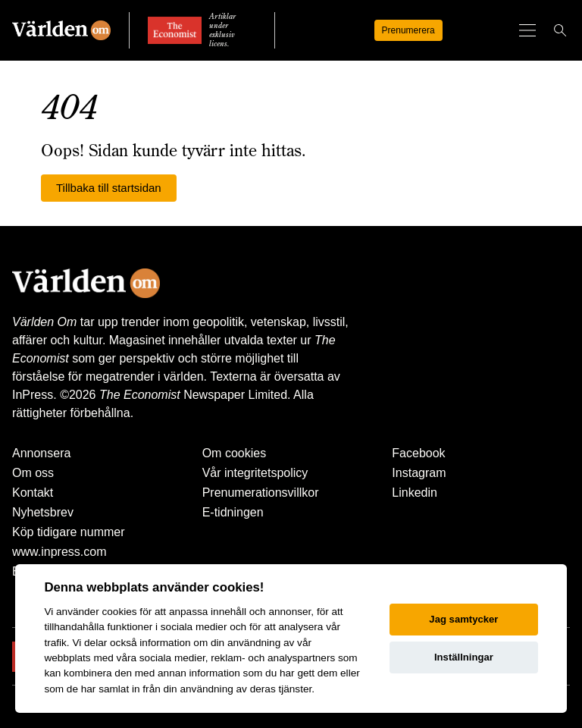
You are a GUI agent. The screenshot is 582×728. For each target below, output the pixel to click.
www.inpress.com (59, 552)
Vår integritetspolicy (255, 473)
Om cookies (234, 453)
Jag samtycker (463, 619)
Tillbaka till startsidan (109, 188)
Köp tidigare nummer (69, 532)
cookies (119, 612)
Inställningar (464, 657)
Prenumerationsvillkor (261, 493)
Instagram (419, 473)
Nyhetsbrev (43, 512)
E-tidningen (233, 512)
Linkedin (415, 493)
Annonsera (41, 453)
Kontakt (33, 493)
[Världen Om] (61, 30)
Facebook (418, 453)
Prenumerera (408, 30)
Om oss (33, 473)
